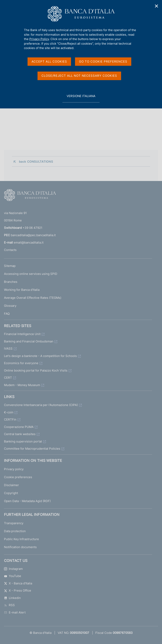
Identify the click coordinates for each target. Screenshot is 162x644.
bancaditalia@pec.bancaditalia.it (33, 235)
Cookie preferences (18, 477)
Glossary (10, 306)
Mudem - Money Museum (22, 385)
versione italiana (81, 98)
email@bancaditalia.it (29, 242)
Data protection (15, 531)
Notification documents (20, 547)
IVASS (8, 349)
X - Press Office (18, 590)
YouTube (13, 576)
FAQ (7, 314)
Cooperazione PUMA (19, 427)
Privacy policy (14, 469)
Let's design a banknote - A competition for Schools (40, 356)
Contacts (10, 250)
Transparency (14, 523)
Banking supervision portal (23, 441)
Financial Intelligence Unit (22, 334)
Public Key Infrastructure (21, 539)
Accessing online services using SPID (31, 274)
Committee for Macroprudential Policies (32, 449)
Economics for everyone (21, 363)
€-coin (9, 412)
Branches (11, 282)
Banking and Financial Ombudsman (29, 341)
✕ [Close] (157, 6)
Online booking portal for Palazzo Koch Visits (36, 370)
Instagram (13, 569)
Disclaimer (11, 485)
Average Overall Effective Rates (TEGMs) (33, 298)
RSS (9, 605)
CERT (8, 378)
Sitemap (10, 266)
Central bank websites (20, 434)
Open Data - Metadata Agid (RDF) (27, 501)
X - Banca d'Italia (18, 583)
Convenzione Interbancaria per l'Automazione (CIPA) (41, 405)
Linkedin (12, 598)
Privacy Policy (39, 39)
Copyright (11, 493)
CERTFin (10, 419)
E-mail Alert (15, 612)
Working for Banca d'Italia (22, 290)
